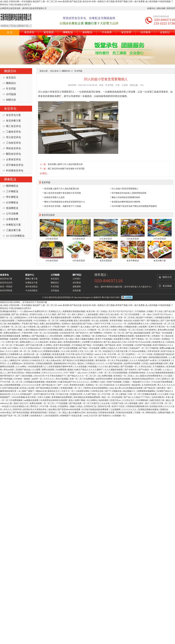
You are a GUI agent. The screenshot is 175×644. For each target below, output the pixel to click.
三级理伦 (86, 388)
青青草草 (17, 409)
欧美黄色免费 (59, 354)
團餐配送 (68, 32)
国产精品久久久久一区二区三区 (82, 376)
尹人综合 (159, 311)
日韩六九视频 (44, 397)
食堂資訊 (11, 78)
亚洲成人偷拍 (56, 342)
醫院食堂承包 (13, 154)
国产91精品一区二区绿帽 (150, 370)
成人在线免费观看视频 (10, 385)
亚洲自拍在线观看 (125, 412)
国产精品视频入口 (41, 336)
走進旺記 (165, 32)
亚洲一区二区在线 (127, 317)
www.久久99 (101, 354)
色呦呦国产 (65, 416)
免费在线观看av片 (12, 333)
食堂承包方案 (13, 115)
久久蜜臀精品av (15, 363)
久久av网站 (21, 367)
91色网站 (87, 317)
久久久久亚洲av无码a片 (31, 348)
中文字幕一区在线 (49, 406)
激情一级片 (144, 403)
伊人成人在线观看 (100, 321)
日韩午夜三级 (12, 342)
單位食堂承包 (13, 137)
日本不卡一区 (68, 391)
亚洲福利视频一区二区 (71, 388)
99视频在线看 (131, 327)
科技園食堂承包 (15, 171)
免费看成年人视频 (72, 336)
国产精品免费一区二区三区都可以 (85, 403)
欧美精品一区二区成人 (124, 376)
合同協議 (11, 94)
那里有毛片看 (104, 406)
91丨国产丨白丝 (61, 385)
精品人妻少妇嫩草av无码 (74, 412)
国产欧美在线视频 (21, 412)
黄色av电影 (9, 370)
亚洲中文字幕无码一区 (159, 327)
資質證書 (77, 290)
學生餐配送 (12, 197)
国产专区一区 (64, 314)
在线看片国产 (139, 321)
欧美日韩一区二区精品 (97, 311)
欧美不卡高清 (118, 406)
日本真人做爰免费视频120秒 (155, 363)
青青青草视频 (116, 321)
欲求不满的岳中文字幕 (44, 394)
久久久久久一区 (119, 324)
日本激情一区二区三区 (12, 327)
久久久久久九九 (129, 409)
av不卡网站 (13, 348)
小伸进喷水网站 (83, 391)
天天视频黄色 (159, 367)
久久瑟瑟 (168, 376)
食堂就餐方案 (13, 121)
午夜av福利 (19, 345)
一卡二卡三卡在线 (144, 354)
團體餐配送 (12, 186)
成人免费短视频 (105, 376)
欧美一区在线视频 (125, 345)
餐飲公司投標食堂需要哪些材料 (126, 197)
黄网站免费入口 (27, 342)
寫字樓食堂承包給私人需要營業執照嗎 (129, 193)
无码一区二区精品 (97, 357)
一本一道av (146, 314)
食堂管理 (126, 32)
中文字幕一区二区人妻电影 (114, 394)
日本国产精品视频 (143, 345)
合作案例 (146, 32)
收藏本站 (151, 8)
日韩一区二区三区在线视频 (46, 333)
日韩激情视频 (48, 357)
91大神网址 (92, 400)
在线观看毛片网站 (122, 339)
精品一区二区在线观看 (112, 397)
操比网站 (52, 409)
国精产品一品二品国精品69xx (14, 317)
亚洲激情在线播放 (52, 351)
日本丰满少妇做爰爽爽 (39, 317)
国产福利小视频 (15, 330)
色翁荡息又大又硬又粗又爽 (116, 351)
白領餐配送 (12, 203)
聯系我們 (171, 8)
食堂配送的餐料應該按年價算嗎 (126, 202)
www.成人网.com (117, 388)
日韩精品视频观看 (44, 363)
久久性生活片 (129, 400)
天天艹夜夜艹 (70, 373)
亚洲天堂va (116, 400)
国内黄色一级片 (165, 388)
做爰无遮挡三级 (157, 400)
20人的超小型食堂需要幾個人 (125, 189)
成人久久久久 (81, 330)
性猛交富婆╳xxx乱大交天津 (85, 416)
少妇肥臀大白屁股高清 (92, 342)
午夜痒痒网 (27, 333)
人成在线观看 (92, 314)
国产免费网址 (96, 333)
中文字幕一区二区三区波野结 (121, 354)
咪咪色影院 (151, 412)
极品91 (81, 363)
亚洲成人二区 (55, 412)
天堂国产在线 (118, 403)
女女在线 (106, 403)
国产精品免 (47, 385)
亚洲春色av (101, 336)
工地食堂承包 (13, 143)
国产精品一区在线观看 (162, 333)
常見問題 (11, 89)
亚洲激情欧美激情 (137, 373)
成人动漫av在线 (54, 360)
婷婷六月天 (105, 314)
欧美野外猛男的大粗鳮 (65, 357)
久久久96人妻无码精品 (109, 367)
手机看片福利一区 (62, 327)
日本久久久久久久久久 (52, 373)
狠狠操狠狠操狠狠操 (165, 373)
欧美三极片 (82, 357)
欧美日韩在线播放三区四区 (104, 317)
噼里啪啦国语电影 (39, 412)
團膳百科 (66, 71)
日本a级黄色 (150, 330)
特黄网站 (77, 317)
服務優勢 (77, 287)
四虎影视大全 (159, 342)
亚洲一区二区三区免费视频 (82, 379)
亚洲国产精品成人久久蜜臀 (28, 370)
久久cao (151, 373)
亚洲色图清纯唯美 (72, 342)
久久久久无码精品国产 (22, 394)
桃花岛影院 (77, 324)
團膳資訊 (11, 83)
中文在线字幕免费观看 (162, 382)
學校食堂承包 (13, 148)
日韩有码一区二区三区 (114, 333)
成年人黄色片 (78, 314)
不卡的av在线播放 (138, 351)
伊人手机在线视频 (120, 360)
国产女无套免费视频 (69, 348)
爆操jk (70, 370)
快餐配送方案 (13, 225)
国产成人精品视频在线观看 (138, 333)
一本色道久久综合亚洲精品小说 (15, 406)
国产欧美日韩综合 (16, 373)
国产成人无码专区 (101, 327)
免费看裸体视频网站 (147, 391)
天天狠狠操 (140, 311)
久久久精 (66, 351)
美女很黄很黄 (56, 336)
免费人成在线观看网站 (50, 324)
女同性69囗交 (90, 406)
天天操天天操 (62, 394)
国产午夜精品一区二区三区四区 (146, 339)
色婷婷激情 (104, 400)
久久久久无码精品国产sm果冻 (143, 360)
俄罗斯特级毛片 (7, 376)
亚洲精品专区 (58, 339)
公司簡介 (77, 279)
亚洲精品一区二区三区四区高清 (100, 385)
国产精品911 (68, 360)
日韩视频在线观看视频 (35, 382)
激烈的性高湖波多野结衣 (143, 379)
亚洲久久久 (37, 351)
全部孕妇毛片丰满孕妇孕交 (35, 409)
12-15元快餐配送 (15, 236)
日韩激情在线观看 (107, 412)
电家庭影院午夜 (143, 336)
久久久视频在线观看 (114, 370)
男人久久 (162, 385)
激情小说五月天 (21, 403)
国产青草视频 (6, 379)
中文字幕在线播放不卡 (56, 376)
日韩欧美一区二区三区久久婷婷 (103, 330)
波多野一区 (37, 379)
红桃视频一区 (119, 416)
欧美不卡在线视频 (104, 339)
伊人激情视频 (132, 403)
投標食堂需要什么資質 (54, 197)
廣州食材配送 (32, 287)
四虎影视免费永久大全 (139, 324)
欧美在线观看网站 (100, 388)
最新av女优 (41, 391)
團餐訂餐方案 (32, 279)
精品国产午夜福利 (145, 317)
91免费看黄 (61, 370)
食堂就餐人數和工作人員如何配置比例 (65, 164)
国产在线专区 (131, 370)
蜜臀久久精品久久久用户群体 (115, 348)
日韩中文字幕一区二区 (161, 403)
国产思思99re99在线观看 (69, 409)
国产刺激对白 (105, 416)
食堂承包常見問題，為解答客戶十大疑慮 (63, 206)
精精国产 (75, 327)
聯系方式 (167, 277)
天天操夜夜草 (165, 360)
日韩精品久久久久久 (95, 363)
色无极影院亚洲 (51, 348)
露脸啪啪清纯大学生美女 (65, 363)
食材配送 (87, 32)
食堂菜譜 (49, 32)
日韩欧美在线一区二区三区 (162, 324)
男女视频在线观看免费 (61, 317)
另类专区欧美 (154, 351)
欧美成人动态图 (27, 388)
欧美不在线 (166, 351)
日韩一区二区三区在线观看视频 (113, 373)
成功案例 (77, 283)
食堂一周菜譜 (6, 287)
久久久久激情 (50, 314)
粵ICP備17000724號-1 (111, 297)
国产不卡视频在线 (114, 391)
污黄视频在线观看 (163, 317)
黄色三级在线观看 (82, 321)
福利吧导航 (45, 339)
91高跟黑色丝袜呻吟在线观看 (54, 400)
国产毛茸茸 (112, 357)
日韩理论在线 (98, 391)
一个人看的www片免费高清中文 (33, 311)
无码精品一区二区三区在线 (131, 330)
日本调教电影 (142, 400)
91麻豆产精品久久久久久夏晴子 (89, 370)
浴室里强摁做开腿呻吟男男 (61, 367)
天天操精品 (77, 345)
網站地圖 (161, 8)
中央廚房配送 (32, 290)
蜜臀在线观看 (48, 370)
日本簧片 (93, 373)
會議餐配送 (12, 208)
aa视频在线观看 (32, 400)
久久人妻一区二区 (93, 351)
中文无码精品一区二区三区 (47, 321)
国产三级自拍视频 (24, 376)
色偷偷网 (14, 339)
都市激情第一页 (103, 360)
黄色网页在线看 (77, 385)
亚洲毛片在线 (36, 314)
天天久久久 (49, 379)
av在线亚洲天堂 (67, 333)
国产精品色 (111, 345)
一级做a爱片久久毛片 (141, 382)
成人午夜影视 (30, 327)
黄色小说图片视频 (77, 400)
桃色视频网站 (14, 324)
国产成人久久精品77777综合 (137, 397)
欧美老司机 (29, 363)
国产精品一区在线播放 (93, 345)
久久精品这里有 (123, 385)
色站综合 (128, 321)
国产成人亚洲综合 (20, 314)
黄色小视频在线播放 (85, 339)
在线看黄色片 (37, 416)
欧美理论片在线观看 (29, 339)
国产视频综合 (153, 321)
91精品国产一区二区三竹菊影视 (144, 348)
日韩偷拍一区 (158, 336)
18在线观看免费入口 (38, 367)
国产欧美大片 (82, 333)
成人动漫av (86, 327)
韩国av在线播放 (33, 373)
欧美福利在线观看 (122, 379)
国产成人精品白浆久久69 (115, 342)
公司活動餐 (12, 214)
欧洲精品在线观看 (135, 388)
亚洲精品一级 (88, 336)
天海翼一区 (140, 412)
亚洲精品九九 (55, 311)
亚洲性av (66, 324)
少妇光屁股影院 (52, 416)
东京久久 (8, 409)
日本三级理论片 (163, 379)
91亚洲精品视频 (56, 330)
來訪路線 (167, 286)
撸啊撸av (26, 336)
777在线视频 (62, 403)
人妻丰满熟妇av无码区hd (35, 330)
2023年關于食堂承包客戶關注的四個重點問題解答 (134, 206)
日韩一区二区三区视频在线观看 (143, 394)
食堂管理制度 (6, 290)
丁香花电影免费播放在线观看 (121, 336)
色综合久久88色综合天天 (34, 360)
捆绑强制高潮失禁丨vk (10, 391)
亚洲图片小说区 (98, 382)
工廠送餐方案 (13, 230)
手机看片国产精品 (30, 324)
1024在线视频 (18, 397)
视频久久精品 (76, 406)
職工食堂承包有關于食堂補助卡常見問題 (66, 169)
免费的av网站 (117, 327)
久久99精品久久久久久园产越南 (133, 357)
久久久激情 (164, 394)
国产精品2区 (150, 388)
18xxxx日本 (39, 376)
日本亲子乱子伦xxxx (162, 314)
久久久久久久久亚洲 (32, 385)
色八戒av (70, 339)
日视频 (150, 311)
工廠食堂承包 (13, 132)
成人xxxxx (83, 373)
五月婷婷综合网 (149, 385)
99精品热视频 (66, 321)
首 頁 (10, 32)
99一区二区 (25, 351)
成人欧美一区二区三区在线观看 (125, 314)
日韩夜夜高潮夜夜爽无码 (137, 406)
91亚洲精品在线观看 (85, 360)
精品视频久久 (129, 391)
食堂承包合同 (6, 283)
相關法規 (11, 100)
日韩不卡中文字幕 (103, 324)
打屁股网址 (63, 406)
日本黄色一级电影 (22, 379)
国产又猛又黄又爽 (34, 345)
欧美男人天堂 (77, 351)
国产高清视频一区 (129, 367)
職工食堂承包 (13, 126)
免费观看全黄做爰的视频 (74, 311)
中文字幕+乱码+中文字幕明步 (80, 354)
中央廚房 (107, 32)
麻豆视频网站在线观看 (29, 357)
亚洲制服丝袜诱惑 (8, 311)
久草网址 (48, 345)
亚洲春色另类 (76, 394)
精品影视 (136, 385)
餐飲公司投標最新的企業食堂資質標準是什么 (65, 202)
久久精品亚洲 (42, 342)
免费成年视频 (164, 412)
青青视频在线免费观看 (62, 397)
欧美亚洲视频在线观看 (10, 336)
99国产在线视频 (114, 382)
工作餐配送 (12, 191)
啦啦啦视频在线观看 (158, 357)
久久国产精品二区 (92, 394)
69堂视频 (93, 367)
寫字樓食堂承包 (15, 165)
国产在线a (88, 324)
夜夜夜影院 (52, 382)
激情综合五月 (54, 391)
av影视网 (143, 327)
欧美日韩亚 (31, 397)
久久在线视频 (81, 367)
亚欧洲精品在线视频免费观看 (87, 397)
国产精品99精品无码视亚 (48, 388)
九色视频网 (116, 409)
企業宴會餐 (12, 219)
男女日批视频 (62, 379)
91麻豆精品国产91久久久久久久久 (74, 382)
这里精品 (69, 330)
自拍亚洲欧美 (158, 397)
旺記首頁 (54, 71)
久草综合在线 (145, 367)
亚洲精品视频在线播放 (149, 409)
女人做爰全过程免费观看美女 (149, 376)
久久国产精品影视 (114, 363)
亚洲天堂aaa (12, 357)
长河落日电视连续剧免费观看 (96, 409)
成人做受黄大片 (44, 327)
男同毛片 (35, 406)
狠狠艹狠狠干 (28, 391)
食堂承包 (29, 32)
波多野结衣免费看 (132, 363)
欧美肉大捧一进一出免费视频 (38, 354)
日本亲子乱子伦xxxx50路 (139, 342)
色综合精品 (92, 412)
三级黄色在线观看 (24, 321)
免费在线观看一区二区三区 (42, 403)
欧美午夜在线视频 (62, 345)
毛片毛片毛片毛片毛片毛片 (121, 311)
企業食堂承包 (13, 159)
